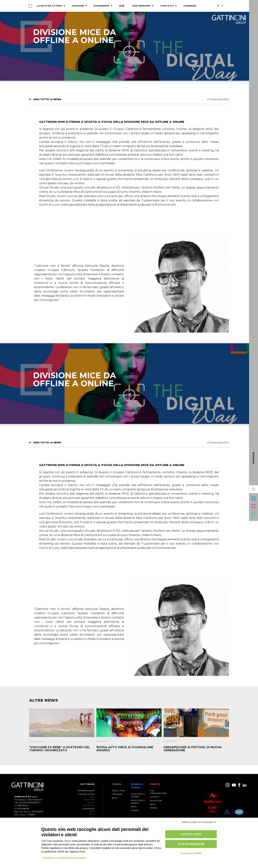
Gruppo (254, 489)
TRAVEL (117, 784)
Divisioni (78, 6)
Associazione (89, 805)
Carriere (190, 6)
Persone (91, 802)
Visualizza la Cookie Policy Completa (64, 858)
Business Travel (254, 498)
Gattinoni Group (86, 791)
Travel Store (118, 791)
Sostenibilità (89, 800)
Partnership (141, 6)
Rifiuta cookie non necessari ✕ (199, 822)
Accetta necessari (191, 844)
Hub (122, 6)
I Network (117, 794)
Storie (92, 811)
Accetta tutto (191, 834)
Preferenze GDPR (191, 853)
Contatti (167, 6)
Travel (254, 514)
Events (254, 506)
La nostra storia (49, 6)
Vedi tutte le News (47, 99)
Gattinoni (87, 784)
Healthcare (156, 801)
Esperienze (101, 6)
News (92, 814)
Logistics (155, 797)
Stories (135, 810)
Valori (92, 797)
